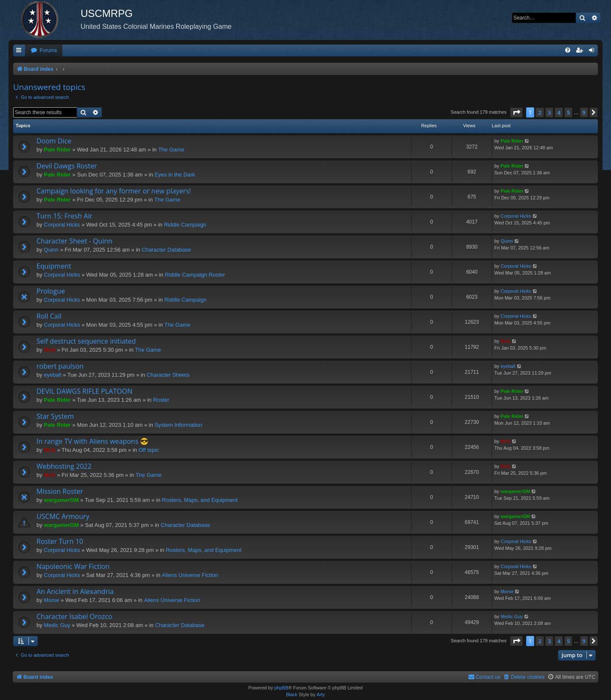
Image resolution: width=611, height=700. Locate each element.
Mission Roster (60, 491)
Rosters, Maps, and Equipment (200, 500)
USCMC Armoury (63, 516)
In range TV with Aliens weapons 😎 (92, 441)
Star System (55, 416)
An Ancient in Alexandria (75, 591)
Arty (321, 694)
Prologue (51, 291)
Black (292, 694)
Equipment (54, 266)
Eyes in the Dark (175, 175)
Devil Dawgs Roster (67, 166)
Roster (161, 400)
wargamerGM (61, 500)
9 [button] (584, 112)
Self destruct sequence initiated (86, 341)
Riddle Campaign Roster (195, 275)
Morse (51, 600)
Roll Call (49, 316)
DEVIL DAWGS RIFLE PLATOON (84, 391)
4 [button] (559, 112)
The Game (171, 150)
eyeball (52, 375)
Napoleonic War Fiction (73, 566)
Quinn (51, 250)
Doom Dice (54, 141)
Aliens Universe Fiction (190, 575)
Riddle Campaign (185, 225)
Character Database (166, 250)
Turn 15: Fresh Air (64, 216)
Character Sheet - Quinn (74, 241)
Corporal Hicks (62, 225)
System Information (178, 425)
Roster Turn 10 (60, 541)
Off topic (149, 450)
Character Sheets (168, 375)
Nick (49, 350)
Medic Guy (57, 625)
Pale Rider (57, 150)
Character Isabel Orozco (74, 616)
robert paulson (60, 366)
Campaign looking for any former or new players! (114, 191)
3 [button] (549, 112)
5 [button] (568, 112)
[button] (516, 112)
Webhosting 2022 (64, 466)
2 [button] (540, 112)
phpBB (281, 688)
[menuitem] (44, 51)
